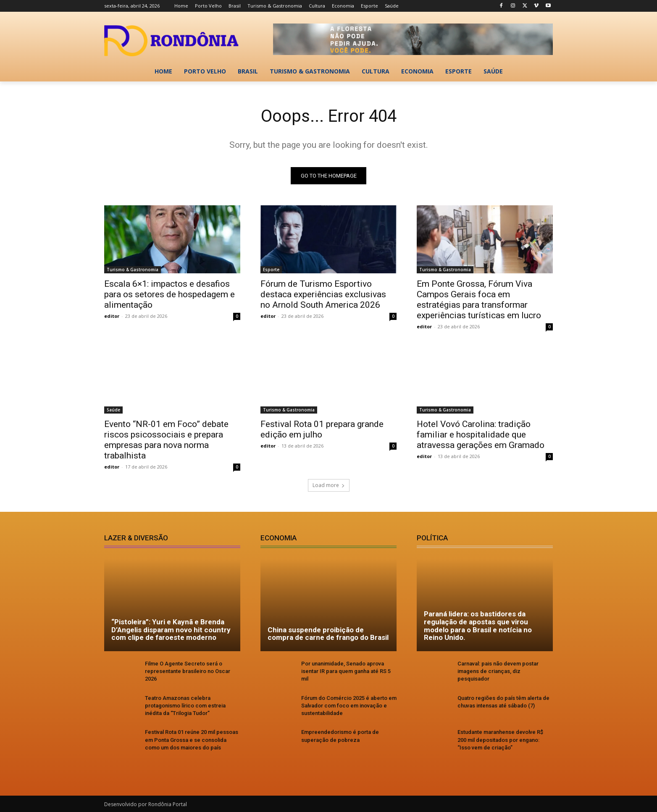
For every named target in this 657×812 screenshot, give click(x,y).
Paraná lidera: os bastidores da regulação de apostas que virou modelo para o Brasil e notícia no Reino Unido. (478, 626)
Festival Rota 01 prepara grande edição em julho (322, 429)
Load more (329, 485)
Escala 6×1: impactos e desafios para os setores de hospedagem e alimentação (170, 294)
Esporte (271, 270)
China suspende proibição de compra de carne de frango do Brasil (328, 634)
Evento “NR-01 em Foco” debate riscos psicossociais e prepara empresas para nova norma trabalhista (166, 440)
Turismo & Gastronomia (133, 270)
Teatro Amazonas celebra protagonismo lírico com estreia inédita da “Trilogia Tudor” (185, 706)
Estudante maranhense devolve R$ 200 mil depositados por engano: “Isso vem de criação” (500, 740)
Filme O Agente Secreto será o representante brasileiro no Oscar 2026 (188, 671)
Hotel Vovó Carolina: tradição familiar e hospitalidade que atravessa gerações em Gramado (481, 435)
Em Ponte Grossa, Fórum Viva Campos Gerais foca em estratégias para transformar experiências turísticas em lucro (479, 300)
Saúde (113, 410)
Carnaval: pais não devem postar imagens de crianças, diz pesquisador (498, 671)
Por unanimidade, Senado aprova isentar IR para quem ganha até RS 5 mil (346, 671)
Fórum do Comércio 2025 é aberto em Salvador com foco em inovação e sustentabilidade (349, 706)
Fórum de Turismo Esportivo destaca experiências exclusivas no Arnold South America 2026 (323, 294)
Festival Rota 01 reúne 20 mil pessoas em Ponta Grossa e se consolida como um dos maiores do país (192, 740)
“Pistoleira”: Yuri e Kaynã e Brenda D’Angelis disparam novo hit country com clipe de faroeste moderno (171, 630)
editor (112, 316)
